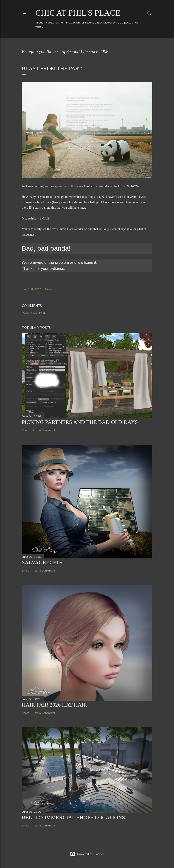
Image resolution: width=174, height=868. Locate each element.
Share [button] (48, 289)
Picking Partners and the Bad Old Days (80, 422)
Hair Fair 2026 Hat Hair (54, 705)
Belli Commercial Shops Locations (73, 817)
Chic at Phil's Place (78, 13)
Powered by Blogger (87, 854)
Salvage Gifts (42, 562)
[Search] (150, 13)
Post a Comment (35, 313)
